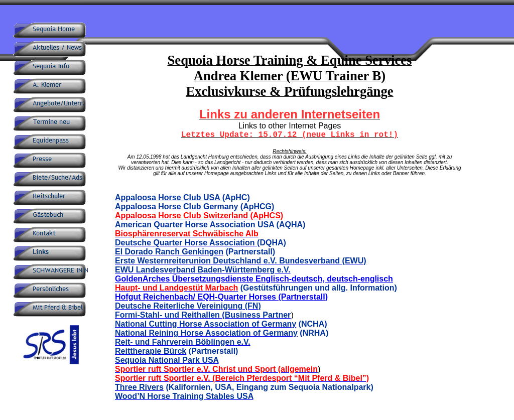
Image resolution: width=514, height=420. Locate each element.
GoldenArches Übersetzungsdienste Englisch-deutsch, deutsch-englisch (254, 279)
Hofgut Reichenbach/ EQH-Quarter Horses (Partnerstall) (221, 297)
